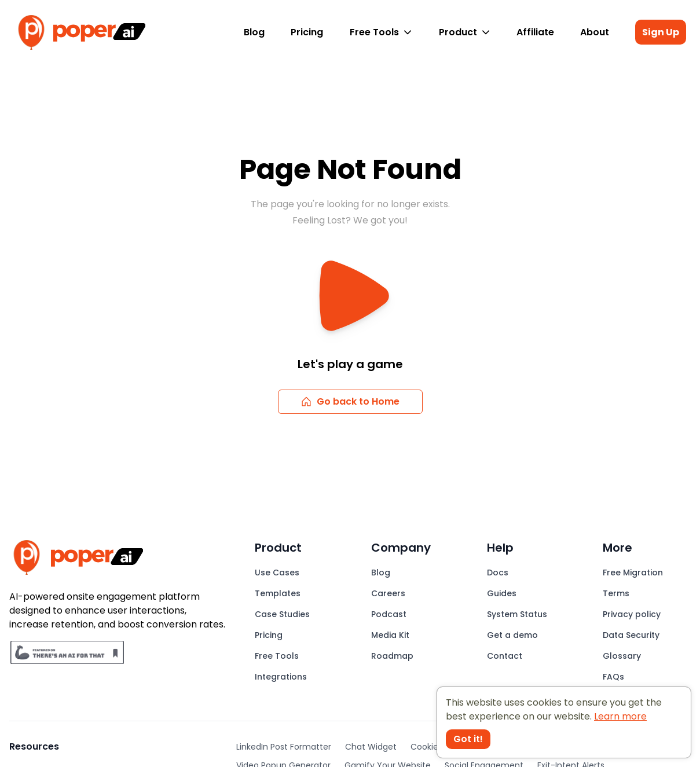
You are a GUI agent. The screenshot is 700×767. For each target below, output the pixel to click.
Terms (616, 593)
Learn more (620, 716)
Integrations (281, 677)
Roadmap (392, 656)
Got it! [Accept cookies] (468, 739)
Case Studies (282, 614)
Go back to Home (350, 401)
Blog (254, 32)
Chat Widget (371, 747)
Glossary (622, 656)
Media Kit (390, 635)
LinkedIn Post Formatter (284, 747)
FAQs (613, 677)
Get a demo (512, 635)
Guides (502, 593)
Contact (505, 656)
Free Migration (633, 573)
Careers (388, 593)
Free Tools (381, 32)
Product (464, 32)
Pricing (307, 32)
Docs (498, 573)
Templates (278, 593)
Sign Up (661, 32)
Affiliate (535, 32)
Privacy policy (632, 614)
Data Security (631, 635)
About (595, 32)
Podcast (389, 614)
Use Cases (277, 573)
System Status (517, 614)
